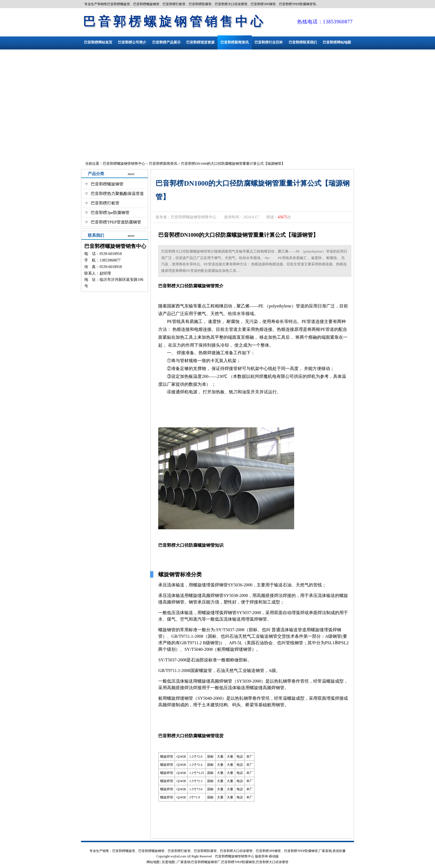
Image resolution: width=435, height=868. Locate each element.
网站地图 (153, 862)
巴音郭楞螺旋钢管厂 (206, 862)
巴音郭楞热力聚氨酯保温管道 (117, 194)
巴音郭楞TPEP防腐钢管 (238, 862)
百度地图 (168, 862)
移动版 (274, 856)
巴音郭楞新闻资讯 (163, 164)
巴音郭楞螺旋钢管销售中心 (174, 22)
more (131, 174)
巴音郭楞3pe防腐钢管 (110, 213)
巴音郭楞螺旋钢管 (107, 184)
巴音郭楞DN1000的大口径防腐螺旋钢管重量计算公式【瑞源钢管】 (233, 164)
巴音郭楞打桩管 (105, 203)
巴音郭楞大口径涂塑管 (272, 862)
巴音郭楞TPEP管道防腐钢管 (116, 222)
